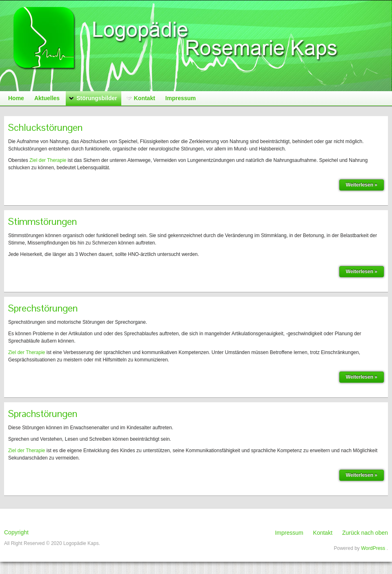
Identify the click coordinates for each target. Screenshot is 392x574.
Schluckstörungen (45, 127)
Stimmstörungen (42, 221)
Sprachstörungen (43, 414)
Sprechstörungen (43, 308)
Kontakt (323, 533)
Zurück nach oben (365, 533)
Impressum (289, 533)
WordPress (373, 548)
